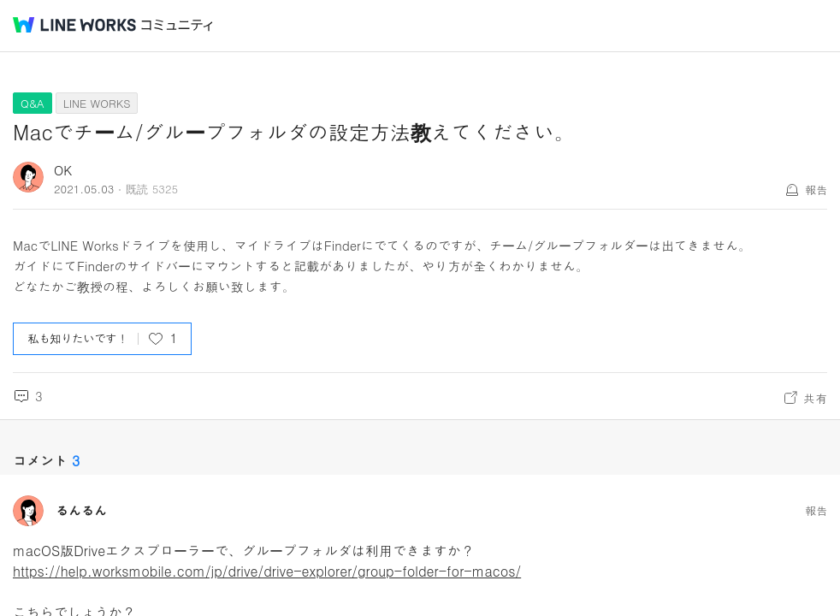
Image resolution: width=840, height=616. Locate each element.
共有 (815, 398)
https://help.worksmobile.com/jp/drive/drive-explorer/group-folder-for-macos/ (267, 571)
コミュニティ (177, 25)
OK (63, 170)
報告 (816, 190)
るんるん (81, 511)
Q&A (33, 103)
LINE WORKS (97, 103)
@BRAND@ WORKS (74, 25)
